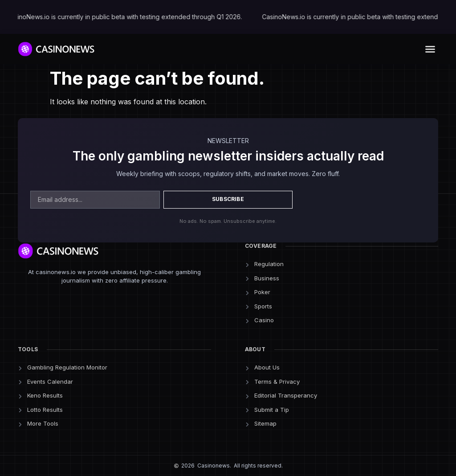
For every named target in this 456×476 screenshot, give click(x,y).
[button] (430, 49)
